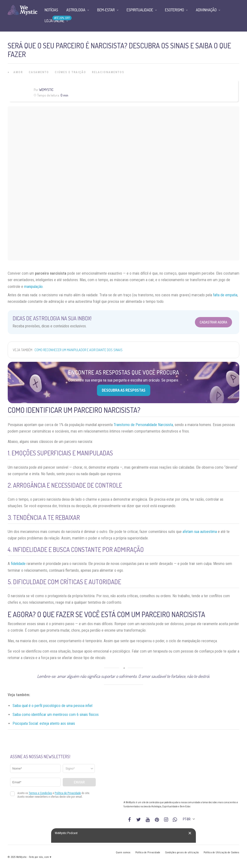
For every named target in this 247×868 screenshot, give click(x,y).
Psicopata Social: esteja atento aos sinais (44, 723)
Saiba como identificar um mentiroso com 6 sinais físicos (56, 715)
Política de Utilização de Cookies (221, 852)
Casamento (39, 72)
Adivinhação (206, 10)
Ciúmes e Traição (70, 72)
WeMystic (46, 90)
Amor (18, 72)
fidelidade (18, 564)
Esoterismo (175, 10)
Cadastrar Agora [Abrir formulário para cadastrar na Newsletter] (213, 322)
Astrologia (76, 10)
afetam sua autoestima (200, 532)
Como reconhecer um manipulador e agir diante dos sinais (79, 350)
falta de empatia (225, 295)
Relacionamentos (108, 72)
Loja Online (55, 21)
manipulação (33, 287)
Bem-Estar (106, 10)
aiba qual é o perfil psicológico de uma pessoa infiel (54, 706)
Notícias (51, 10)
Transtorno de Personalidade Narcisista (143, 425)
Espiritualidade (140, 10)
